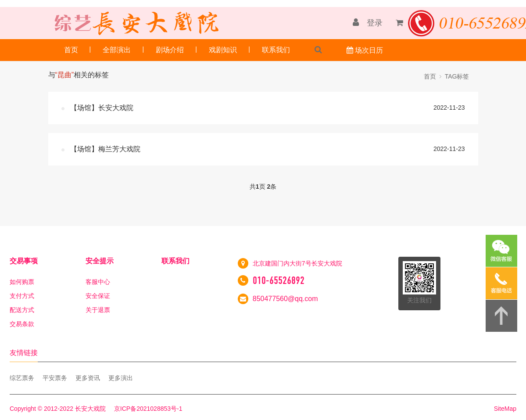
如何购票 (22, 282)
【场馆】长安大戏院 (102, 108)
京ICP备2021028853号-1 (148, 409)
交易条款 (22, 324)
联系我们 (276, 50)
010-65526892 (279, 280)
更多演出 (121, 378)
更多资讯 (88, 378)
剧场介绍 (170, 50)
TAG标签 (457, 76)
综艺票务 (22, 378)
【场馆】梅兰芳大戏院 (105, 149)
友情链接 (24, 353)
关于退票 (98, 310)
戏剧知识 (223, 50)
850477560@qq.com (285, 299)
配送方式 (22, 310)
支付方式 (22, 296)
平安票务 (55, 378)
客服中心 (98, 282)
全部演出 (117, 50)
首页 (71, 50)
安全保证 (98, 296)
